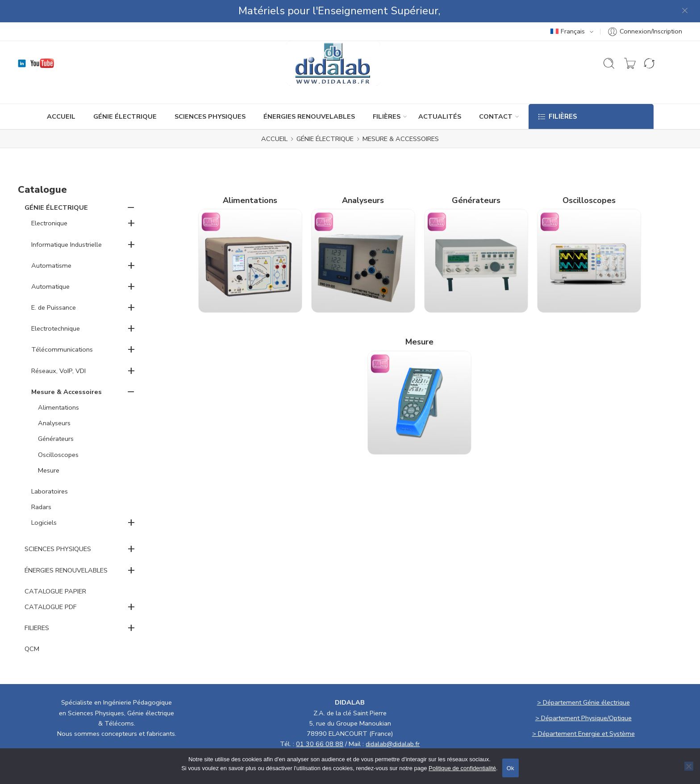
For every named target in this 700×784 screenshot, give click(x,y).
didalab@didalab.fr (393, 722)
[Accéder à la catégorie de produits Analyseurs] (363, 226)
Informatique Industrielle (67, 222)
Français (568, 9)
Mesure (49, 448)
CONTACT (496, 94)
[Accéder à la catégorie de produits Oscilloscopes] (589, 226)
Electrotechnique (56, 306)
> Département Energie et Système (583, 711)
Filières (387, 94)
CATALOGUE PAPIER (55, 569)
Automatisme (51, 243)
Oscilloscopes (58, 432)
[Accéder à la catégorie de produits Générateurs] (476, 226)
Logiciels (44, 500)
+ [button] (131, 200)
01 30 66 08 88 (320, 722)
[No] (689, 766)
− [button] (131, 185)
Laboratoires (50, 469)
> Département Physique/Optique (583, 696)
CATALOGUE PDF (51, 585)
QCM (32, 626)
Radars (41, 485)
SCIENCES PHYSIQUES (210, 94)
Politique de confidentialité (462, 768)
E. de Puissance (54, 285)
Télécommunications (62, 327)
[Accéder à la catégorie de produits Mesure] (419, 368)
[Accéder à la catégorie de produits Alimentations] (250, 226)
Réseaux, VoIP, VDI (58, 348)
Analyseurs (54, 401)
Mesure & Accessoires (67, 369)
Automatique (50, 264)
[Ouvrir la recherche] (609, 41)
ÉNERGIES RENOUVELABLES (309, 94)
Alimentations (58, 385)
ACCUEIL (61, 94)
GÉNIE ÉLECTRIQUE (125, 94)
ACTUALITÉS (440, 94)
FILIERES (37, 606)
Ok (510, 768)
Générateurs (56, 416)
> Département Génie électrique (583, 680)
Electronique (49, 201)
